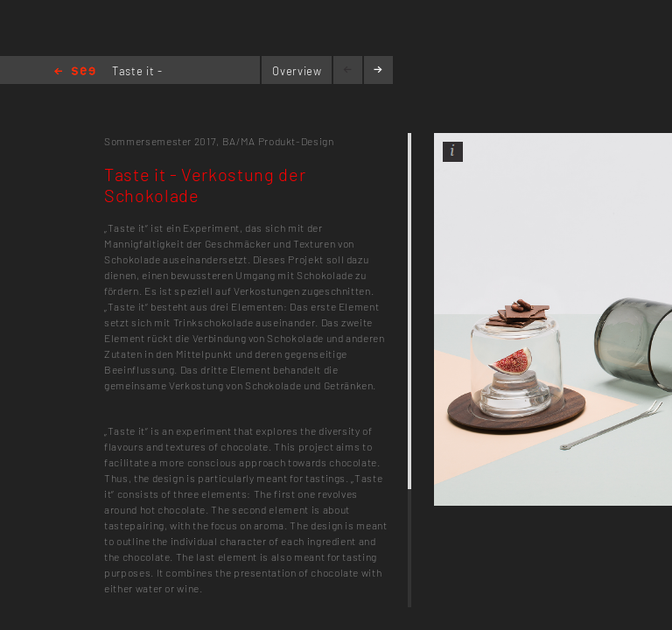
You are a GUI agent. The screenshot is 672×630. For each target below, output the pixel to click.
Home (75, 72)
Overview (297, 71)
